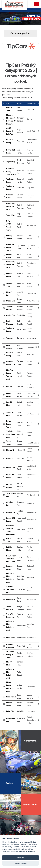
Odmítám (32, 852)
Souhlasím (20, 858)
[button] (38, 44)
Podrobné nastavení (20, 863)
